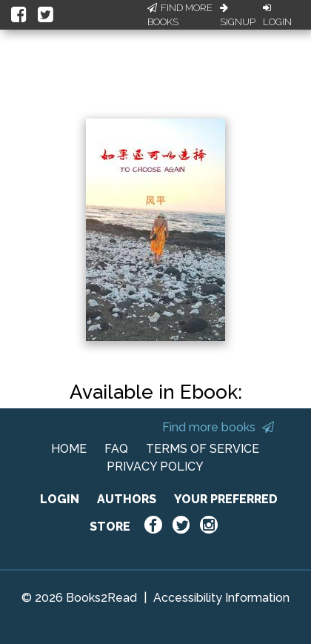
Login (277, 16)
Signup (238, 16)
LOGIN (60, 499)
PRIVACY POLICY (155, 467)
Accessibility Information (221, 598)
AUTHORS (127, 499)
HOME (69, 449)
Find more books (218, 427)
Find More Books (180, 15)
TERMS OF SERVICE (203, 449)
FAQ (116, 449)
